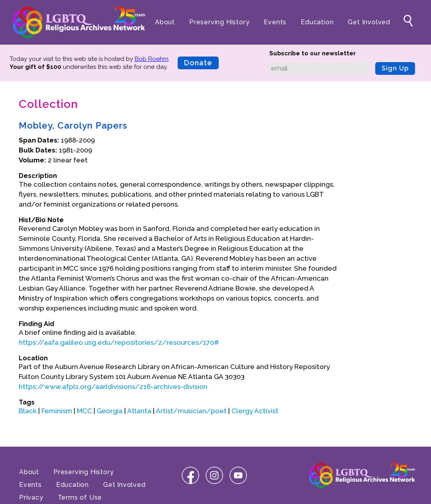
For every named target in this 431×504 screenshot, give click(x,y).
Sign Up (395, 68)
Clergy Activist (255, 411)
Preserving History (219, 22)
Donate (198, 63)
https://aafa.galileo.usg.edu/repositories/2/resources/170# (119, 342)
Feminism (57, 411)
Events (275, 22)
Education (317, 22)
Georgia (110, 411)
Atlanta (139, 411)
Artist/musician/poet (191, 411)
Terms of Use (80, 497)
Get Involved (369, 22)
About (165, 22)
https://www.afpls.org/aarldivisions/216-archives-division (113, 387)
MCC (84, 411)
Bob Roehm (152, 59)
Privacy (31, 497)
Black (28, 411)
